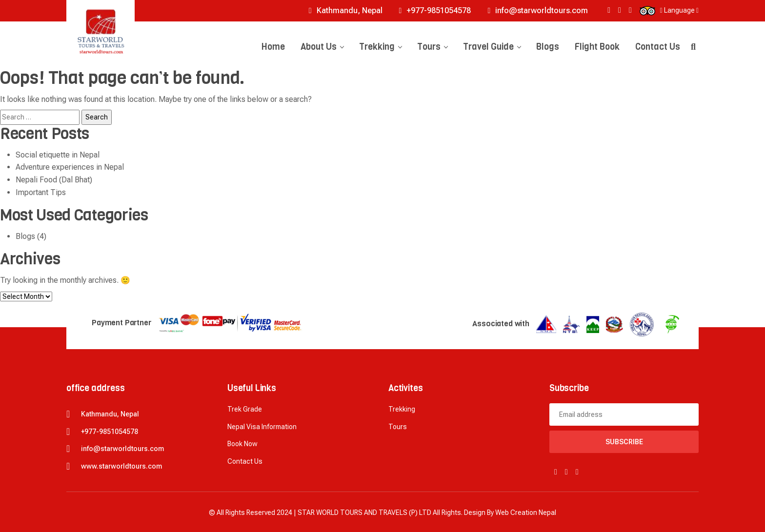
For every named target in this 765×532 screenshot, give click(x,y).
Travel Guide (492, 47)
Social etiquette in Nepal (58, 155)
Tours (432, 47)
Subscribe (624, 442)
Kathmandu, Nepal (346, 10)
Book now (242, 444)
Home (273, 47)
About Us (322, 47)
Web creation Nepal (526, 512)
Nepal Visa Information (262, 427)
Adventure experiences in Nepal (70, 167)
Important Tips (41, 192)
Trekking (380, 47)
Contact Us (658, 47)
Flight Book (597, 47)
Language (679, 10)
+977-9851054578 (435, 10)
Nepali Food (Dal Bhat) (54, 180)
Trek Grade (245, 409)
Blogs (548, 47)
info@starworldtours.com (538, 10)
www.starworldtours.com (121, 466)
